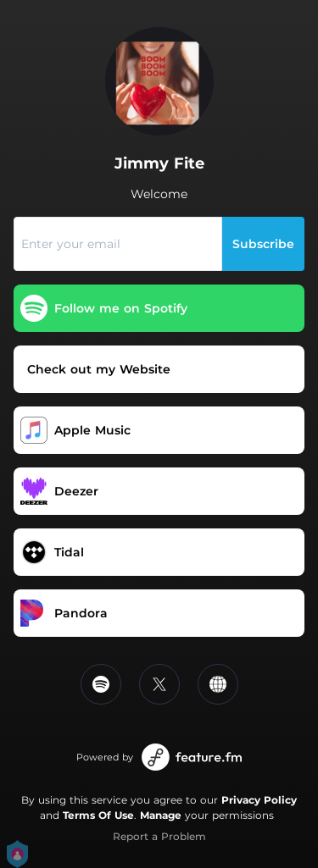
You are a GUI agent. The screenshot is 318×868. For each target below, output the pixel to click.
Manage (161, 815)
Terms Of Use (98, 815)
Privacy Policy (259, 800)
